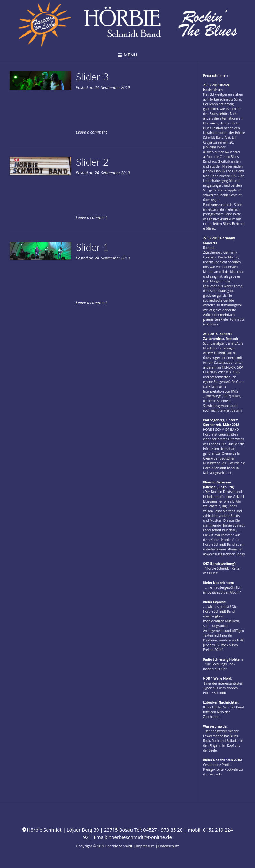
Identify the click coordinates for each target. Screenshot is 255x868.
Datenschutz (168, 846)
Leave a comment (91, 132)
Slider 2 (92, 162)
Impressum (145, 846)
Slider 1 (92, 247)
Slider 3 (92, 76)
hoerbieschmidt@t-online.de (140, 837)
